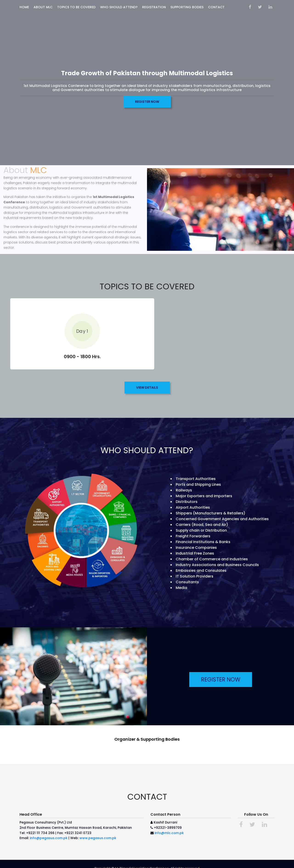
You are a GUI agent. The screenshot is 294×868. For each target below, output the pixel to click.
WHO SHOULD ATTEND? (119, 7)
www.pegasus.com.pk (98, 831)
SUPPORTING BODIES (187, 7)
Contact (216, 7)
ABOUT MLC (43, 7)
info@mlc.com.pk (169, 826)
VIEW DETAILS (147, 381)
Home (24, 7)
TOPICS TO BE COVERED (76, 7)
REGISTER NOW (147, 102)
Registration (154, 7)
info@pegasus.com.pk (49, 831)
